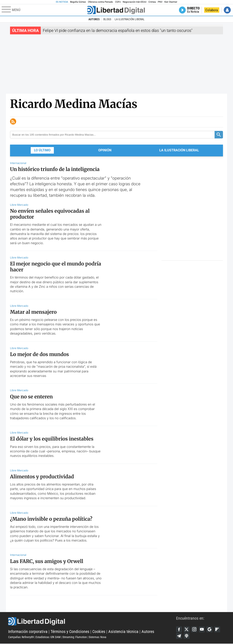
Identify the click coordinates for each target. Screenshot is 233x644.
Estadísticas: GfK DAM (48, 637)
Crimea (152, 2)
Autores (94, 19)
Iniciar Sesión (227, 10)
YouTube (202, 629)
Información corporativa (28, 632)
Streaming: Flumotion (75, 637)
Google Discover (210, 629)
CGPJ (118, 2)
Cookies (99, 632)
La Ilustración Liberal (130, 19)
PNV (160, 2)
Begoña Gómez (78, 2)
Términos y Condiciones (70, 632)
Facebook (179, 629)
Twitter (187, 629)
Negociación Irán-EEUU (134, 2)
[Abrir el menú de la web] (44, 10)
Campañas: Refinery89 (21, 637)
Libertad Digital (92, 622)
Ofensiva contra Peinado (100, 2)
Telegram (179, 636)
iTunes (187, 636)
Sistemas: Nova (97, 637)
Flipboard (218, 629)
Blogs (107, 19)
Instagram (195, 629)
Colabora (212, 10)
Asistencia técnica (123, 632)
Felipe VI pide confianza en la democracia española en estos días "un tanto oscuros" (118, 30)
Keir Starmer (171, 2)
